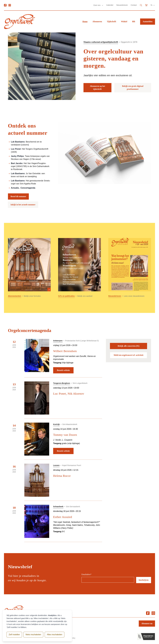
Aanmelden (148, 22)
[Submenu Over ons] (102, 5)
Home (85, 22)
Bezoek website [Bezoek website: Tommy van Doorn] (63, 451)
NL (153, 5)
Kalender (110, 5)
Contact (134, 5)
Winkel (124, 22)
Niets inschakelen (33, 635)
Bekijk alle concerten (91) (129, 346)
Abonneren (97, 22)
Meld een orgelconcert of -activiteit (129, 355)
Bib (134, 22)
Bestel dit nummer (18, 196)
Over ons (97, 5)
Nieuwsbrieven (122, 5)
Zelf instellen (14, 635)
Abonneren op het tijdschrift (97, 88)
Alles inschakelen (55, 635)
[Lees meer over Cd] (79, 268)
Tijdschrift (111, 22)
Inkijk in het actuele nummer (23, 205)
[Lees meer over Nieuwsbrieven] (130, 268)
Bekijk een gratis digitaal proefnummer (133, 88)
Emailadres (86, 574)
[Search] (141, 5)
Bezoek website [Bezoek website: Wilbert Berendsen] (63, 370)
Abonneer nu (147, 623)
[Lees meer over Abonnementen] (29, 268)
